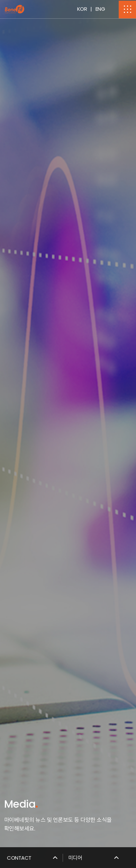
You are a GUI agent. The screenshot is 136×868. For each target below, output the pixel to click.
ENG (100, 9)
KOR (82, 9)
